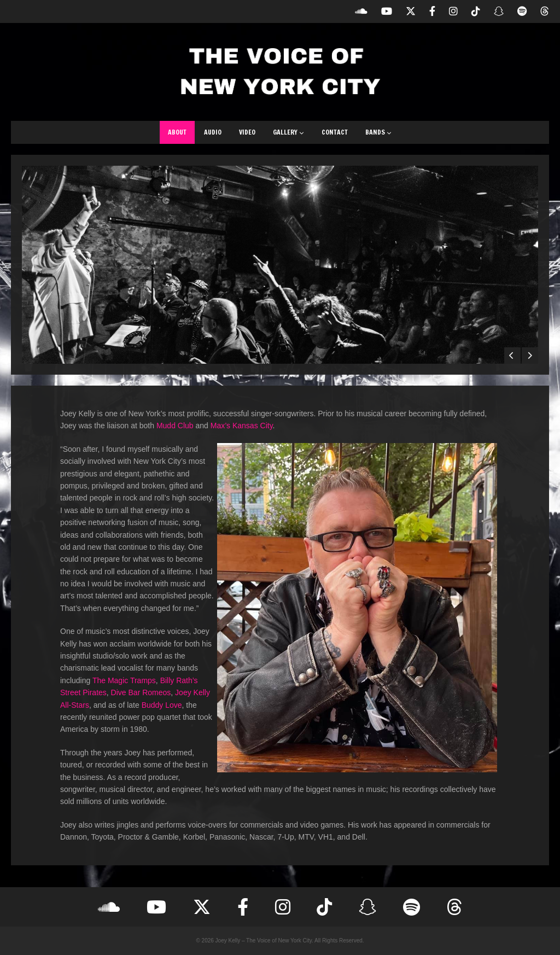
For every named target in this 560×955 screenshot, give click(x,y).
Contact (335, 132)
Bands (378, 132)
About (177, 132)
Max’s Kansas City (242, 426)
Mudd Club (175, 426)
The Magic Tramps (124, 680)
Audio (213, 132)
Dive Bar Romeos (141, 692)
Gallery (288, 132)
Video (247, 132)
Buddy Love (162, 705)
